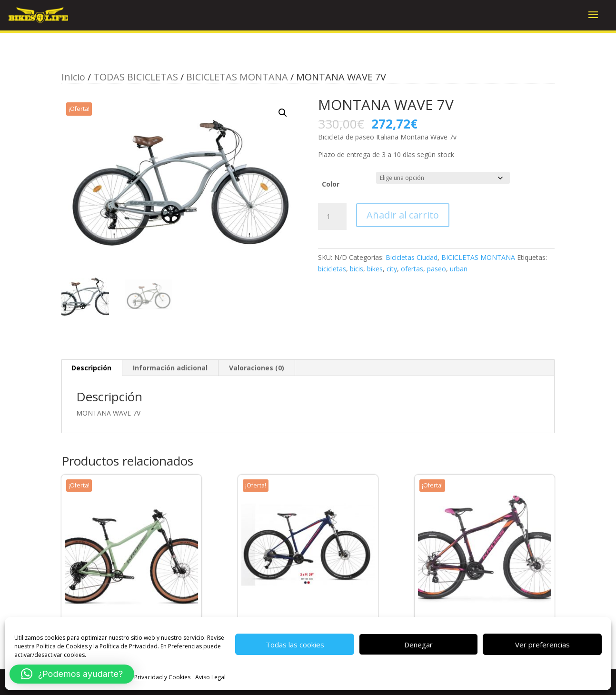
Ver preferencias (542, 645)
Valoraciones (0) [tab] (257, 368)
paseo (437, 269)
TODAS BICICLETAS (136, 77)
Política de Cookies (62, 646)
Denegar (418, 645)
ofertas (412, 269)
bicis (357, 269)
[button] (283, 113)
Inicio (73, 77)
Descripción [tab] (91, 368)
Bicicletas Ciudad (412, 257)
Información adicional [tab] (170, 368)
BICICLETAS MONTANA (237, 77)
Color (331, 184)
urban (459, 269)
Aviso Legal (210, 677)
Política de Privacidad (129, 646)
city (392, 269)
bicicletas (332, 269)
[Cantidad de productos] (332, 217)
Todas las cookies (295, 645)
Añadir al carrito (403, 215)
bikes (375, 269)
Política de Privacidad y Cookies (148, 677)
